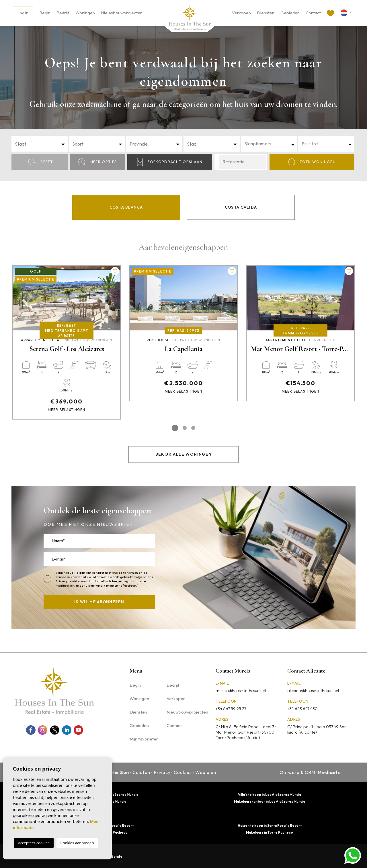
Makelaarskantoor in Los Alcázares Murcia (270, 801)
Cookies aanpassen (77, 843)
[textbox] (41, 144)
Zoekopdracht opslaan (170, 162)
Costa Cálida (241, 207)
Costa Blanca (126, 207)
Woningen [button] (85, 13)
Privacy (162, 772)
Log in (23, 13)
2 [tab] (185, 428)
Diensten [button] (266, 13)
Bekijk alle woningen (184, 454)
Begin (45, 13)
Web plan (206, 772)
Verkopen (241, 13)
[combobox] (40, 144)
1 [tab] (175, 428)
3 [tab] (193, 428)
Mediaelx (329, 772)
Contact (313, 13)
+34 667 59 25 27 (231, 709)
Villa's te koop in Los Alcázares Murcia (270, 794)
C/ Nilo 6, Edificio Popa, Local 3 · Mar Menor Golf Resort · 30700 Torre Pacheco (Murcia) (246, 732)
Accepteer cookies (34, 843)
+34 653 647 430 (302, 709)
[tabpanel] (67, 342)
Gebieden (290, 13)
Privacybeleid (67, 581)
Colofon (141, 772)
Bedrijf (63, 13)
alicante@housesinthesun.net (313, 691)
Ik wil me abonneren (99, 602)
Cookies (183, 772)
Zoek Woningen (312, 162)
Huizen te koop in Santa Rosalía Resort (270, 825)
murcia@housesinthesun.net (241, 691)
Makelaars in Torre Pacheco (270, 832)
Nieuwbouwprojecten (122, 13)
